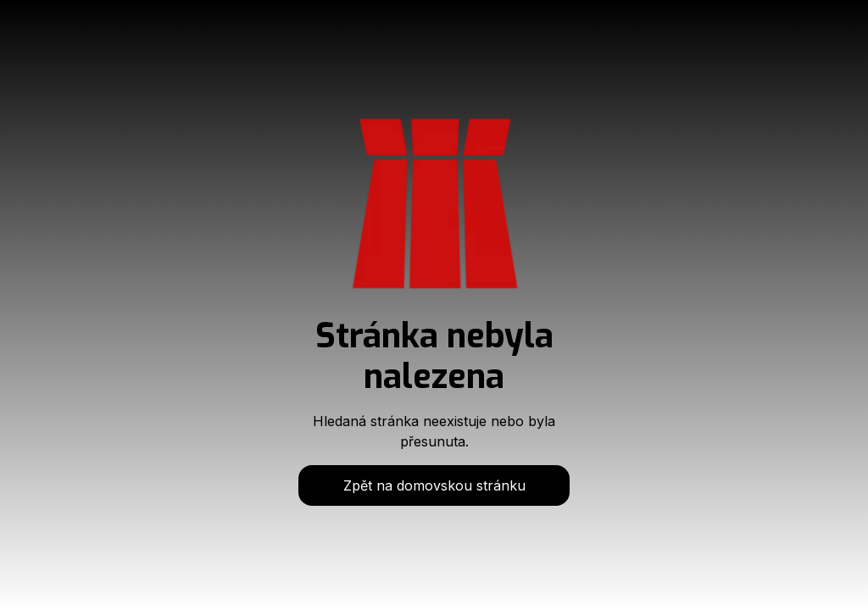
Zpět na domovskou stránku (434, 485)
